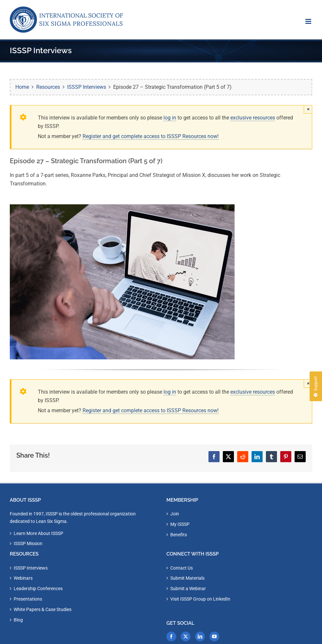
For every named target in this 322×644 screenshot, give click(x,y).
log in (170, 118)
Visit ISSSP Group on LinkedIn (200, 599)
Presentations (28, 599)
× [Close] (308, 109)
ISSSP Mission (28, 543)
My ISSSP (180, 524)
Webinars (23, 578)
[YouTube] (214, 636)
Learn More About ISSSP (38, 533)
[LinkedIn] (200, 636)
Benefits (179, 535)
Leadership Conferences (38, 589)
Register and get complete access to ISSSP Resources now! (151, 136)
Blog (18, 620)
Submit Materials (187, 578)
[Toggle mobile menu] (309, 21)
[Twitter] (186, 636)
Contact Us (182, 568)
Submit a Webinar (188, 589)
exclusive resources (253, 118)
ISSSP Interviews (31, 568)
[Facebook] (171, 636)
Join (175, 514)
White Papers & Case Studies (43, 609)
